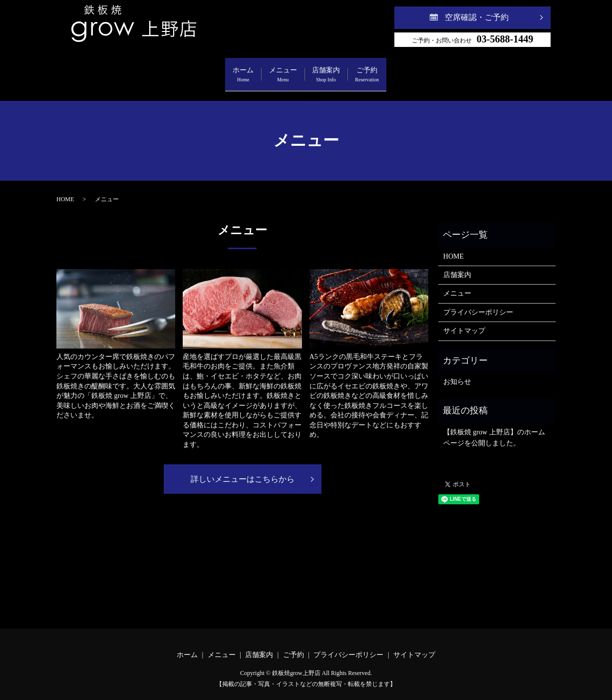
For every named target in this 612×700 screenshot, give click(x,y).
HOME (65, 189)
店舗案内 (341, 70)
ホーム (199, 70)
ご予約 (412, 70)
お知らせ (457, 372)
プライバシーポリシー (478, 302)
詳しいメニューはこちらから (243, 469)
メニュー (268, 70)
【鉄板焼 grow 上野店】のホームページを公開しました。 (494, 428)
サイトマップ (464, 321)
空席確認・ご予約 (477, 17)
